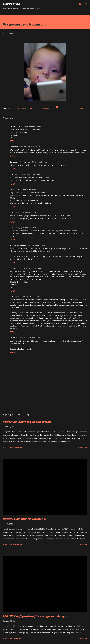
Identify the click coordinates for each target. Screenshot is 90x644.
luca (39, 108)
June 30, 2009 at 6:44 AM (37, 162)
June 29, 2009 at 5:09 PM (32, 126)
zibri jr (50, 108)
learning (32, 108)
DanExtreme (15, 126)
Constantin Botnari (18, 162)
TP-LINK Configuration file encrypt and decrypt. (36, 616)
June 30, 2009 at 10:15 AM (30, 174)
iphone (24, 108)
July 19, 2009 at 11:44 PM (29, 296)
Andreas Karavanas (18, 245)
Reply (13, 141)
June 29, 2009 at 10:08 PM (30, 147)
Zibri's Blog (11, 4)
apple (12, 108)
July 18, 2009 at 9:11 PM (31, 268)
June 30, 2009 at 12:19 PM (26, 189)
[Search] (80, 4)
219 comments (17, 447)
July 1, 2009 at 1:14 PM (28, 212)
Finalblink (14, 147)
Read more (82, 447)
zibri (44, 108)
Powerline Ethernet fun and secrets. (28, 422)
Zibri (12, 189)
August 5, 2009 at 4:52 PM (30, 338)
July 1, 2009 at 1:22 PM (28, 228)
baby (18, 108)
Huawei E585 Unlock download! (24, 519)
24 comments (16, 638)
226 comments (17, 544)
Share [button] (82, 108)
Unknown (14, 174)
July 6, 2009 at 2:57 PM (37, 245)
